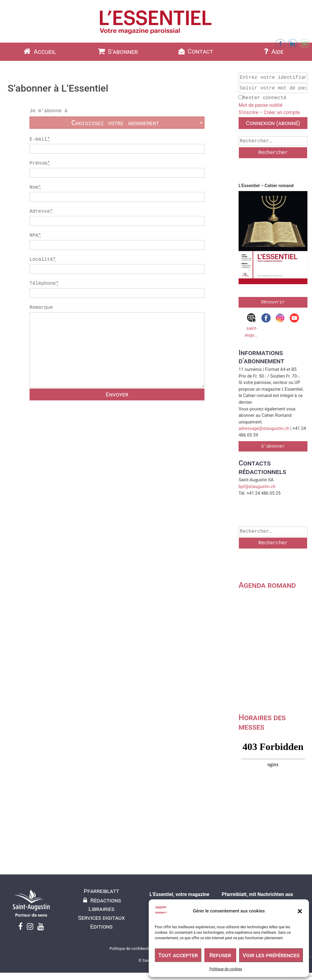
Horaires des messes (262, 722)
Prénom (40, 163)
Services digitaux (101, 918)
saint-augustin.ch (252, 326)
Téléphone (44, 284)
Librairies (101, 909)
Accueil (39, 51)
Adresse (41, 211)
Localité (43, 260)
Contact (195, 51)
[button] (300, 911)
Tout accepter (178, 955)
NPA (35, 235)
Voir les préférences (271, 955)
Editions (101, 927)
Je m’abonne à (49, 111)
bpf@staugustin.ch (257, 487)
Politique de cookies (226, 969)
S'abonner (273, 446)
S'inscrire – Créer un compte (269, 112)
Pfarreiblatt (101, 891)
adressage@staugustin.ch (264, 429)
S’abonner (117, 51)
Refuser (220, 955)
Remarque (117, 353)
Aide (273, 51)
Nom (35, 187)
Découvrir (273, 302)
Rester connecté (262, 98)
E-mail (40, 139)
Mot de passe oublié (261, 105)
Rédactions (101, 900)
